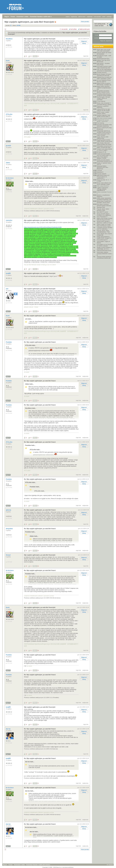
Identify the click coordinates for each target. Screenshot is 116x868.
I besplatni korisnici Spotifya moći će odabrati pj (105, 228)
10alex (8, 163)
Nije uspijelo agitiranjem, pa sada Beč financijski (40, 39)
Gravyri (8, 555)
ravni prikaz (74, 29)
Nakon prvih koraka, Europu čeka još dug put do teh (105, 219)
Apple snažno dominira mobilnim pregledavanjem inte (104, 88)
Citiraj (84, 43)
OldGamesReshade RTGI (104, 251)
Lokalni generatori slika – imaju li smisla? (104, 134)
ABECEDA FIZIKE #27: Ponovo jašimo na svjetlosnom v (103, 177)
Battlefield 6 (100, 172)
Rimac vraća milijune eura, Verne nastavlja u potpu (104, 184)
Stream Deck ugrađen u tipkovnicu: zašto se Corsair (105, 222)
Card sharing (100, 123)
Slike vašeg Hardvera (103, 186)
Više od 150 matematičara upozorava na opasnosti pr (104, 70)
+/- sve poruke (64, 29)
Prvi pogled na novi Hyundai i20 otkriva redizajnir (105, 245)
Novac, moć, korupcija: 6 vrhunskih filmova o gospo (104, 104)
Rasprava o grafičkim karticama (103, 107)
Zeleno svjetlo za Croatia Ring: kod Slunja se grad (104, 225)
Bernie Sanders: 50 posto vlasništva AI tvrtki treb (104, 75)
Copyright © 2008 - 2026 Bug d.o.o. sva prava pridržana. (58, 867)
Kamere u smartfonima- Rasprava (103, 196)
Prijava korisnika (100, 31)
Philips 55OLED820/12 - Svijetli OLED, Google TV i (104, 237)
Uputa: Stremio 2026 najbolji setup (103, 138)
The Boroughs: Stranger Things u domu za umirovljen (103, 98)
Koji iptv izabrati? (102, 174)
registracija (74, 17)
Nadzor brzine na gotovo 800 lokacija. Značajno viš (104, 84)
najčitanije (90, 17)
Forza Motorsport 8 (102, 240)
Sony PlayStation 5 (102, 217)
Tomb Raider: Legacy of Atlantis (103, 242)
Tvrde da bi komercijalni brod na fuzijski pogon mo (104, 154)
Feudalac (9, 342)
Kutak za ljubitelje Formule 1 (104, 193)
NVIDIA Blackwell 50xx (103, 59)
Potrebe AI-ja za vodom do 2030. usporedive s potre (104, 78)
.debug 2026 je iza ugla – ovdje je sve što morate (104, 110)
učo (7, 289)
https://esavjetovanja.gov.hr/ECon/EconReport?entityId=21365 (43, 227)
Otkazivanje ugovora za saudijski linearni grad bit (104, 131)
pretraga (109, 17)
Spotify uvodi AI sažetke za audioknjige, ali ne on (104, 248)
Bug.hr (7, 17)
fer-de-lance (10, 178)
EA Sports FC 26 (101, 152)
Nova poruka (85, 22)
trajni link (86, 56)
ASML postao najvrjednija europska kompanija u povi (104, 199)
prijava (68, 17)
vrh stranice (110, 865)
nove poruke (97, 17)
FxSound (99, 170)
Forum (13, 17)
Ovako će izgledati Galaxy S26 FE (104, 164)
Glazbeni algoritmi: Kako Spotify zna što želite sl (104, 116)
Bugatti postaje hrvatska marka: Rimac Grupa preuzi (105, 141)
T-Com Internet (101, 101)
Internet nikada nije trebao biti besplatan (104, 53)
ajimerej (9, 510)
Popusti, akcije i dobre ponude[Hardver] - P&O (103, 231)
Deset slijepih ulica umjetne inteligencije (104, 234)
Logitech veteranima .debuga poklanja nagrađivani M (102, 189)
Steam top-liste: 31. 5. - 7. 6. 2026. (104, 181)
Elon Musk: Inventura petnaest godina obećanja (104, 205)
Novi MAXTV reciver (102, 212)
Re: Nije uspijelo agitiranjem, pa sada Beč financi (40, 178)
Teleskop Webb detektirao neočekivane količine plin (104, 257)
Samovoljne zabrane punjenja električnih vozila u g (105, 254)
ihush (8, 61)
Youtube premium (102, 73)
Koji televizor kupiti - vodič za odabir (104, 56)
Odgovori (84, 41)
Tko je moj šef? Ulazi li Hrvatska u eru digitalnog (104, 214)
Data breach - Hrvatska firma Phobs (103, 64)
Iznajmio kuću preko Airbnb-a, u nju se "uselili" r (105, 150)
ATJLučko (9, 114)
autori (104, 17)
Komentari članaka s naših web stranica (43, 17)
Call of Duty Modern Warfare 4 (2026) (102, 158)
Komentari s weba (22, 17)
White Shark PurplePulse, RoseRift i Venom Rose (104, 202)
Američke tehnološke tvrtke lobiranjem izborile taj (104, 125)
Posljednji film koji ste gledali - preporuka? (103, 121)
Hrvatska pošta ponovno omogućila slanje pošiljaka (104, 95)
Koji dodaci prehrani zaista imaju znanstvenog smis (104, 67)
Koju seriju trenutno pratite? (105, 118)
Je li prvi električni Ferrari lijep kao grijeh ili (104, 81)
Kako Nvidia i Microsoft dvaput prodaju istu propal (104, 144)
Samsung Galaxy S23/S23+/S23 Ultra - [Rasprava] (103, 167)
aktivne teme (82, 17)
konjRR (8, 273)
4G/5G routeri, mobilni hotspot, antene (103, 113)
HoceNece (9, 39)
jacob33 (9, 146)
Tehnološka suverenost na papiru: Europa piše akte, (104, 147)
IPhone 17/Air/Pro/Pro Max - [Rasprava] (105, 128)
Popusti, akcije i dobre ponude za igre (103, 210)
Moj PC (8, 141)
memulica (9, 220)
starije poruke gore (85, 29)
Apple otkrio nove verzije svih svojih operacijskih (104, 50)
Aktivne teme (98, 46)
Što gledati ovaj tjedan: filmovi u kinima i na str (103, 92)
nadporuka (85, 216)
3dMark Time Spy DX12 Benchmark (103, 61)
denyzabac (10, 529)
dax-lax (8, 729)
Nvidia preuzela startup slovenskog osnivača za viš (104, 161)
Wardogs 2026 (101, 207)
